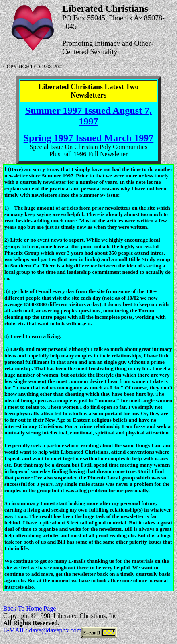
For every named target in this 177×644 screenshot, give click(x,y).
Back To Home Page (29, 608)
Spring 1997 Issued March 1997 (89, 138)
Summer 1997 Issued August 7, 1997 (88, 116)
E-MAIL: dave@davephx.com (42, 630)
